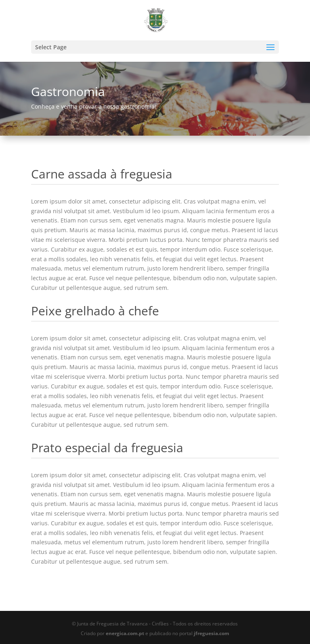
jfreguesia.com (212, 633)
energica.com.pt (125, 633)
